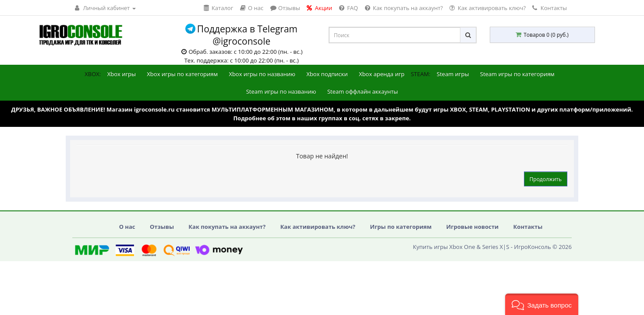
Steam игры (453, 74)
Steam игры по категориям (517, 74)
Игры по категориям (401, 227)
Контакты (550, 8)
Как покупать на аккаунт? (227, 227)
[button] (542, 304)
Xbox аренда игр (382, 74)
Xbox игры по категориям (182, 74)
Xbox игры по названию (262, 74)
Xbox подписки (327, 74)
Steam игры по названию (281, 91)
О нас (127, 227)
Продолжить (546, 179)
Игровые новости (473, 227)
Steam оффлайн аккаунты (363, 91)
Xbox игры (122, 74)
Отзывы (162, 227)
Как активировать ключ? (318, 227)
